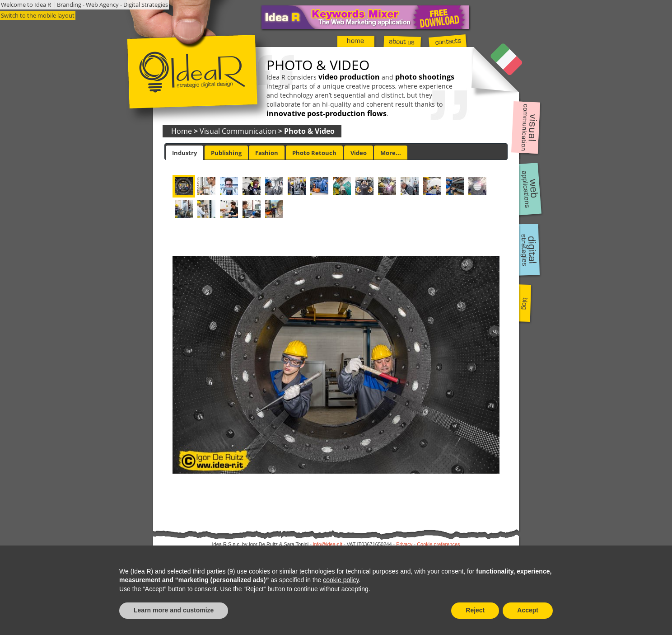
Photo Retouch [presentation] (314, 153)
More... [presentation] (391, 153)
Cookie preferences (438, 544)
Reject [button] (475, 610)
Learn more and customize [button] (174, 610)
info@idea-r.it (328, 544)
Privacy (404, 544)
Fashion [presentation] (267, 153)
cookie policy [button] (341, 580)
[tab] (184, 153)
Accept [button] (528, 610)
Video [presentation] (359, 153)
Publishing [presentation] (226, 153)
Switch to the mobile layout (38, 15)
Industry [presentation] (184, 153)
